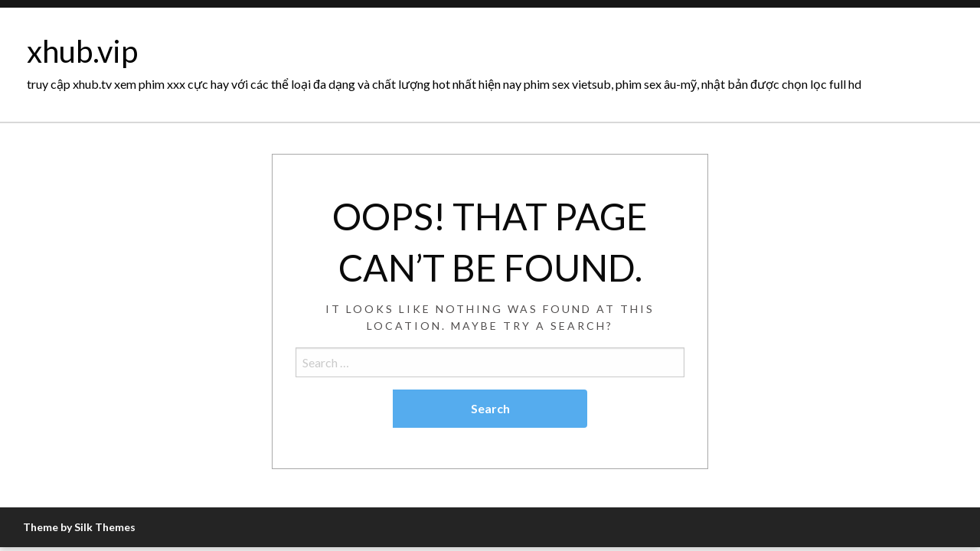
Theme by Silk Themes (79, 527)
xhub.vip (82, 51)
